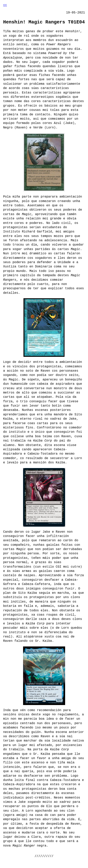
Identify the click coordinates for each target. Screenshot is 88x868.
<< (5, 5)
